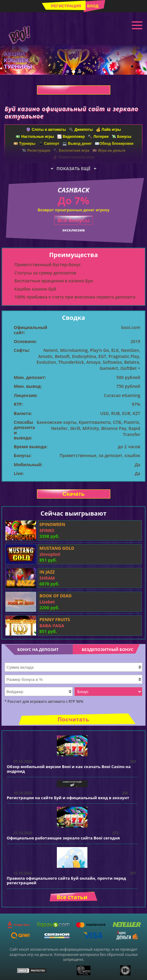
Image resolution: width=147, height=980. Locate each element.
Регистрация (66, 6)
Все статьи (72, 897)
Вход (93, 6)
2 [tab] (74, 72)
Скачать (74, 90)
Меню (137, 25)
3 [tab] (80, 72)
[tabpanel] (73, 59)
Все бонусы (74, 220)
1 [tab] (68, 72)
